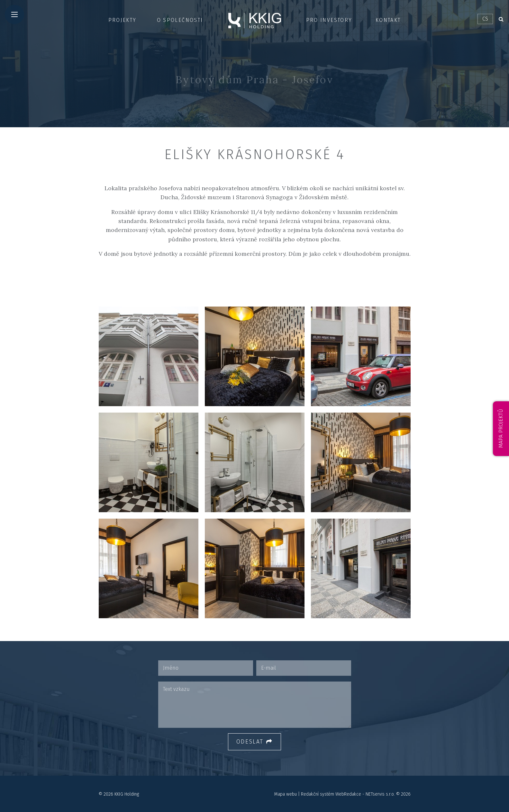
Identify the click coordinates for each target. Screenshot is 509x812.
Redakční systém (318, 794)
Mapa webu (286, 794)
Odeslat (255, 742)
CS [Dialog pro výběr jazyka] (485, 19)
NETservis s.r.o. (380, 794)
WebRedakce (348, 794)
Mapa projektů (501, 428)
